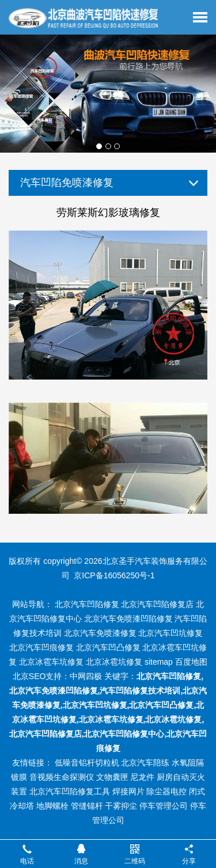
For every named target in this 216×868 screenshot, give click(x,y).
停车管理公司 (164, 806)
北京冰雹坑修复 (114, 662)
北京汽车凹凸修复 (108, 647)
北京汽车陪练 (145, 763)
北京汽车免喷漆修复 (100, 633)
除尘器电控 (166, 791)
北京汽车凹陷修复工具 (70, 791)
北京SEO (29, 676)
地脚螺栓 (52, 806)
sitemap (159, 662)
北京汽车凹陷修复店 (157, 604)
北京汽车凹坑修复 (170, 633)
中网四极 (86, 676)
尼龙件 (142, 777)
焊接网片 (128, 791)
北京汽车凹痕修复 (41, 647)
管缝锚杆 (87, 806)
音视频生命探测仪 (62, 777)
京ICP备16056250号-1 (114, 575)
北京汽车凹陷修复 (87, 604)
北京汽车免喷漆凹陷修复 (128, 619)
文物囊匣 (112, 777)
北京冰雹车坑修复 (51, 662)
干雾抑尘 (121, 806)
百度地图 (191, 662)
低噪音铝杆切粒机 (87, 763)
